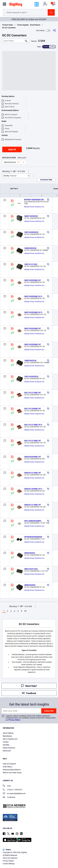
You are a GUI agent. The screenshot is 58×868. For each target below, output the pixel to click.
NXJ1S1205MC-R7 (33, 409)
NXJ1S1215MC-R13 (33, 425)
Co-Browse (9, 797)
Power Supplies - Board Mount (29, 25)
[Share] (54, 30)
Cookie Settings (9, 864)
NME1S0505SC (31, 216)
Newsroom (7, 751)
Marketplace (7, 736)
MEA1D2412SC (31, 569)
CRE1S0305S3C (31, 377)
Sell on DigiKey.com (10, 739)
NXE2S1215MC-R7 (33, 505)
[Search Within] (13, 41)
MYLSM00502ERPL (33, 521)
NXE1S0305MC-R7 (33, 344)
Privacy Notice (14, 720)
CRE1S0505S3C (31, 232)
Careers (6, 742)
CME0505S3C (30, 248)
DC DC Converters (9, 28)
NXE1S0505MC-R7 (33, 280)
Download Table (46, 180)
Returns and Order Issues (12, 773)
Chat (7, 786)
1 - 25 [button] (13, 171)
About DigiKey (8, 733)
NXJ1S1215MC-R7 (33, 441)
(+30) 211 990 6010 (12, 790)
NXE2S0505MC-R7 (33, 457)
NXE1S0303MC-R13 (33, 312)
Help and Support (9, 764)
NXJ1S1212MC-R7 (33, 393)
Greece (7, 850)
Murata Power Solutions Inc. (34, 207)
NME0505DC (30, 585)
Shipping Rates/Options (12, 770)
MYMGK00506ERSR (33, 537)
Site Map (6, 745)
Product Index (8, 25)
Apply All (12, 149)
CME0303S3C (30, 361)
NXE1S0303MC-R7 (33, 328)
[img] (16, 5)
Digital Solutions (9, 748)
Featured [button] (10, 176)
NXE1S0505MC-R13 (33, 296)
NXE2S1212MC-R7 (33, 473)
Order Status (7, 767)
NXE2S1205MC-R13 (33, 489)
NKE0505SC (30, 553)
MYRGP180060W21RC (34, 200)
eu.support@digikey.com (14, 794)
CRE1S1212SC (31, 264)
